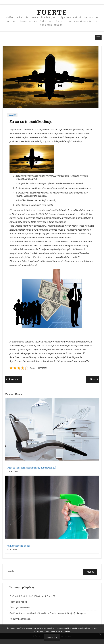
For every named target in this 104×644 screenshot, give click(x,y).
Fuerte (52, 13)
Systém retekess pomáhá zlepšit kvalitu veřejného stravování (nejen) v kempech (48, 613)
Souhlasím (52, 637)
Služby (12, 115)
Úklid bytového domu (19, 546)
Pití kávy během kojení (20, 619)
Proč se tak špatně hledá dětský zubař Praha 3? (32, 468)
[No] (100, 634)
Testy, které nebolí (18, 602)
